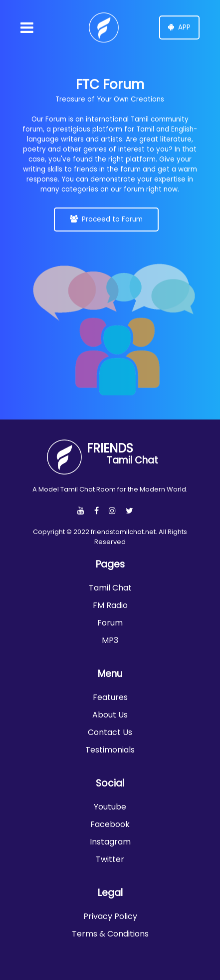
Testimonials (110, 750)
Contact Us (110, 732)
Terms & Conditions (110, 934)
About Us (110, 715)
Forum (110, 623)
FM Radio (110, 605)
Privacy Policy (110, 916)
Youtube (110, 807)
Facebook (110, 824)
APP (179, 27)
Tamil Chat (110, 588)
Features (110, 697)
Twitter (110, 859)
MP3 (110, 640)
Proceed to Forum (106, 219)
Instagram (110, 842)
